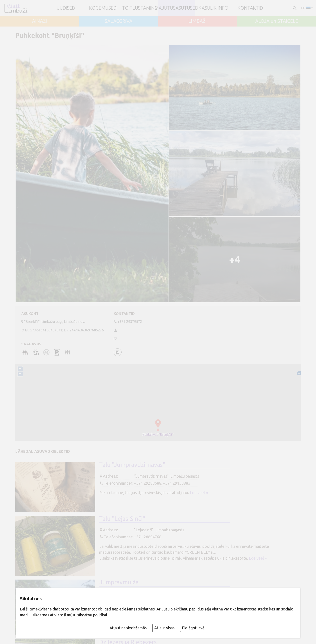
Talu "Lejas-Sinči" (122, 519)
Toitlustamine (140, 8)
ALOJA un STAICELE (277, 21)
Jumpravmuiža (119, 582)
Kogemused (103, 8)
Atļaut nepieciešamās (128, 628)
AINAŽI (39, 21)
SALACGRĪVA (118, 21)
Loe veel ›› (199, 493)
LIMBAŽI (197, 21)
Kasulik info (213, 8)
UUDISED (66, 8)
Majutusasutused (176, 8)
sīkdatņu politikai (92, 615)
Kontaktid (250, 8)
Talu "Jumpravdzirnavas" (132, 465)
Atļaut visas (164, 628)
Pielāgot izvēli (194, 628)
